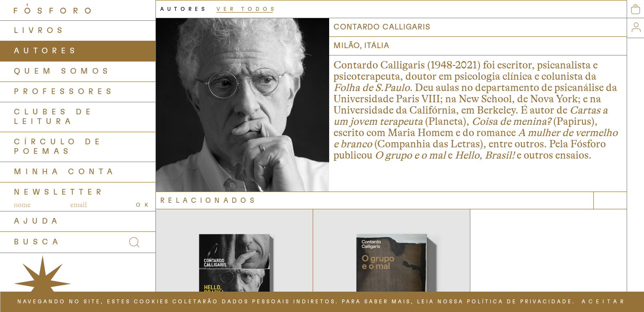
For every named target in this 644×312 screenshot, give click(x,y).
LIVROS (40, 31)
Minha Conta (65, 172)
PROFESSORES (65, 92)
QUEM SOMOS (63, 71)
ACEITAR (604, 302)
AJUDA (37, 221)
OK (144, 205)
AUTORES (46, 51)
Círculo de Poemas (59, 147)
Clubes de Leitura (54, 117)
